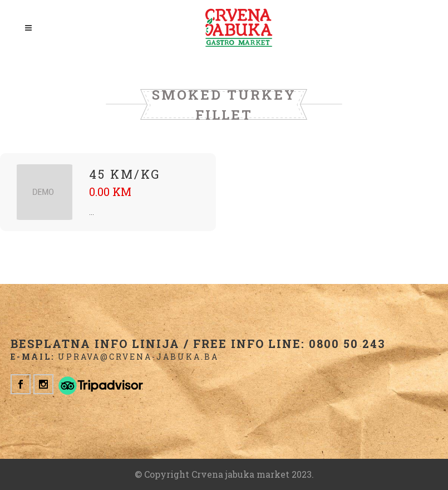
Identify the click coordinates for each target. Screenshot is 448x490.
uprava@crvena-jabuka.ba (138, 357)
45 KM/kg (125, 174)
